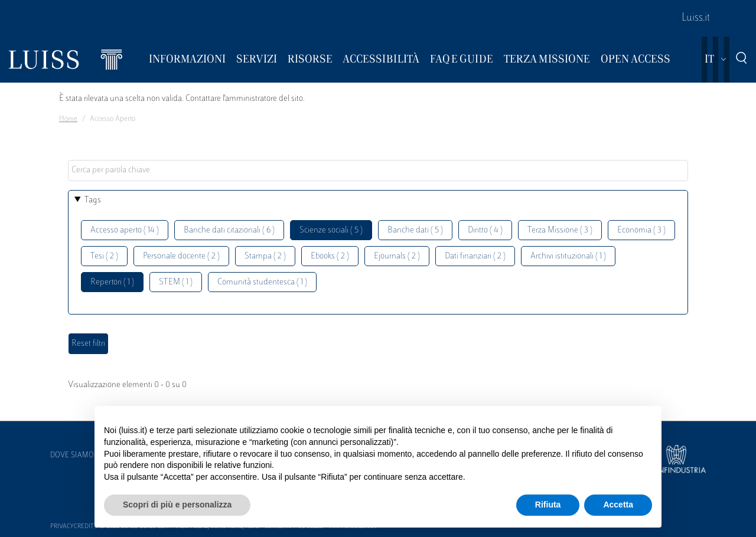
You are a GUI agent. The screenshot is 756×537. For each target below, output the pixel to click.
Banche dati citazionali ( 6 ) (229, 230)
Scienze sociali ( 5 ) (331, 230)
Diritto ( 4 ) (485, 230)
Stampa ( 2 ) (265, 256)
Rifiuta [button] (548, 505)
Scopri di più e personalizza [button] (177, 505)
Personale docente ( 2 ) (181, 256)
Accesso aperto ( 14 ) (125, 230)
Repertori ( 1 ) (112, 282)
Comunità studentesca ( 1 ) (262, 282)
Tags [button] (93, 200)
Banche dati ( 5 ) (415, 230)
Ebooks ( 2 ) (330, 256)
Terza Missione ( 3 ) (560, 230)
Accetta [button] (618, 505)
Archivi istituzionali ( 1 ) (568, 256)
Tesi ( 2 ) (104, 256)
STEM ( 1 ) (176, 282)
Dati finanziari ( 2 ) (475, 256)
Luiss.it (696, 18)
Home (68, 119)
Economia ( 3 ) (641, 230)
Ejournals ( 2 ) (397, 256)
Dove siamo (72, 456)
